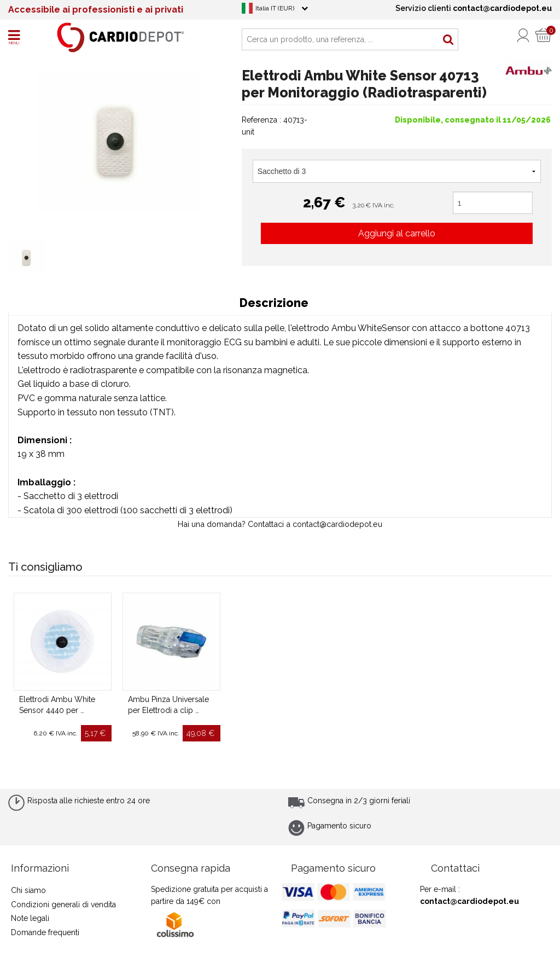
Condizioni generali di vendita (63, 905)
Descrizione (274, 303)
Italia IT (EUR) (275, 8)
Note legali (30, 918)
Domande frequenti (45, 932)
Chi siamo (28, 890)
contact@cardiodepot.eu (469, 901)
